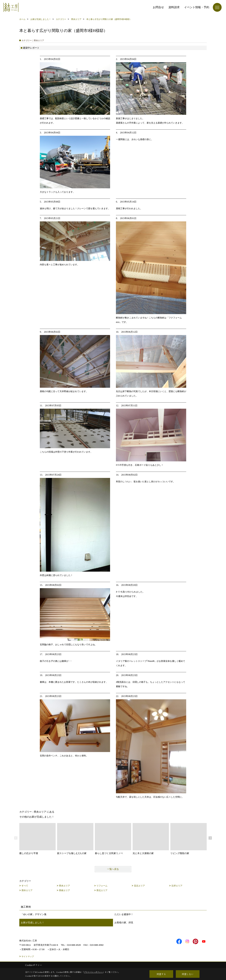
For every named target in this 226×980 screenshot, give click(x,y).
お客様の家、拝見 (124, 923)
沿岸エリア (177, 886)
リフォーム (102, 886)
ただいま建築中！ (124, 914)
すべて (25, 886)
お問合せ (158, 7)
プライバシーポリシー (93, 972)
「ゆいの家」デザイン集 (34, 914)
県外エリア (27, 890)
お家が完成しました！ (32, 923)
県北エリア (102, 890)
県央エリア (64, 886)
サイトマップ (28, 956)
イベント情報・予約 (197, 7)
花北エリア (139, 886)
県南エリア (64, 890)
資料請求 (174, 7)
